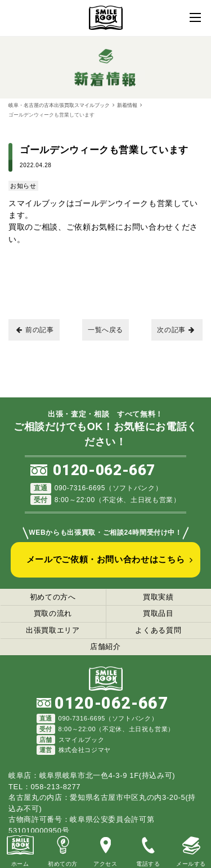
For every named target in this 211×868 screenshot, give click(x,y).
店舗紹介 (105, 646)
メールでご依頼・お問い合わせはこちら (106, 559)
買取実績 (158, 597)
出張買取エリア (53, 630)
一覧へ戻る (105, 330)
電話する (148, 850)
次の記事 (176, 330)
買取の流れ (53, 613)
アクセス (105, 850)
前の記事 (35, 330)
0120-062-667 (104, 470)
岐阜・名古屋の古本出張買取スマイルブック (59, 105)
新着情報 (127, 105)
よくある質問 (158, 630)
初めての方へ (53, 597)
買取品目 (158, 613)
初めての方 (63, 850)
